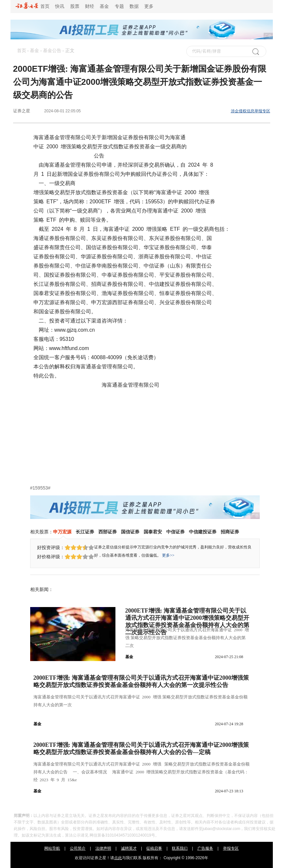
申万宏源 (62, 532)
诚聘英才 (129, 848)
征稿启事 (154, 848)
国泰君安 (153, 532)
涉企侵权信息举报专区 (251, 111)
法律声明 (103, 848)
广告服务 (205, 848)
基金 (104, 6)
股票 (75, 6)
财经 (90, 6)
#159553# (40, 488)
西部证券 (108, 532)
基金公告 (52, 51)
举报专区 (231, 848)
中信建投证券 (203, 532)
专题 (119, 6)
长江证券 (85, 532)
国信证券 (130, 532)
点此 (118, 858)
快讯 (60, 6)
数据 (134, 6)
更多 (149, 6)
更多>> (168, 555)
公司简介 (78, 848)
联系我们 (180, 848)
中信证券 (175, 532)
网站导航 (52, 848)
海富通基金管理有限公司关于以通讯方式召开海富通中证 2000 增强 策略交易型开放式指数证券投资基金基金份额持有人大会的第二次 (187, 638)
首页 (33, 6)
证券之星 (22, 111)
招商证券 (230, 532)
